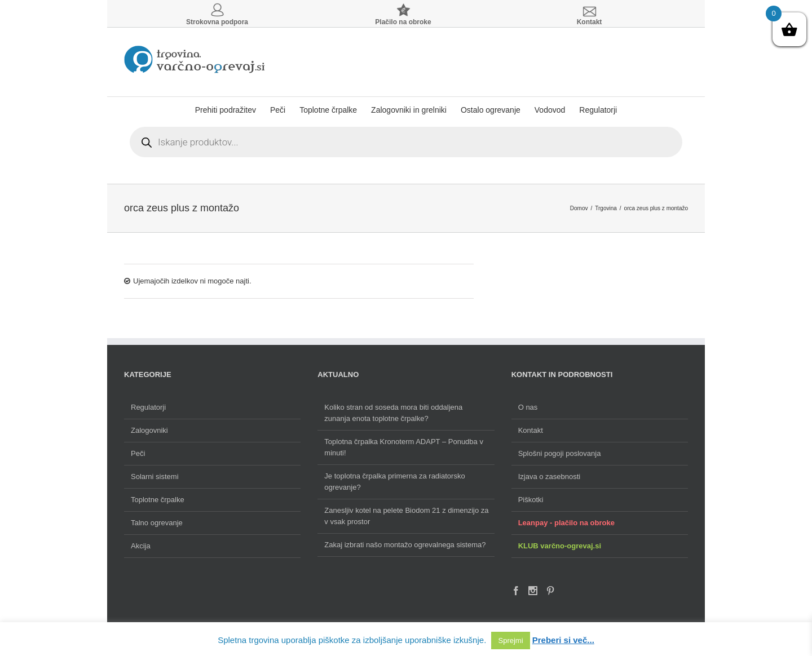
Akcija (141, 546)
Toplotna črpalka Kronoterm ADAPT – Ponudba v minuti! (404, 447)
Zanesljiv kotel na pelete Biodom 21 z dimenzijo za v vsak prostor (406, 516)
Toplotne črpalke (158, 500)
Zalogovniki (149, 430)
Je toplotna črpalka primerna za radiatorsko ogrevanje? (394, 482)
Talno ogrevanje (157, 523)
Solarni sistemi (155, 477)
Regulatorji (148, 407)
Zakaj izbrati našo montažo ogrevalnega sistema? (405, 545)
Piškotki (531, 500)
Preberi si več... (563, 640)
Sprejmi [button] (510, 641)
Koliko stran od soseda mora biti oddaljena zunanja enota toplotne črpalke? (393, 413)
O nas (528, 407)
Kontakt (531, 430)
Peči (138, 453)
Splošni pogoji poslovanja (560, 453)
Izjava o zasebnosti (550, 477)
